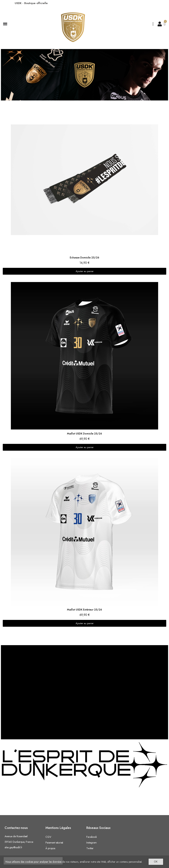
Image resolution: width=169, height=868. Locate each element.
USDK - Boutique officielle (31, 3)
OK (154, 861)
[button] (153, 24)
